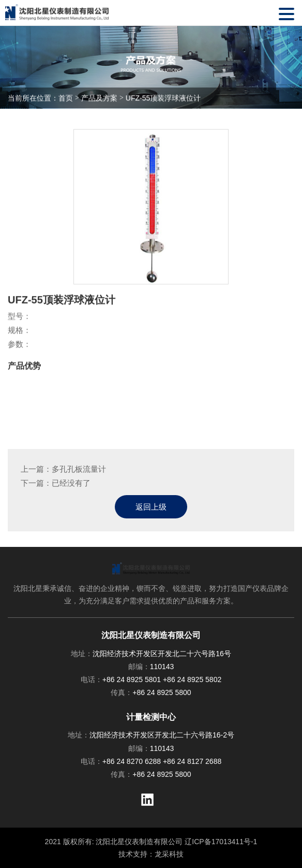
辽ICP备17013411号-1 (221, 842)
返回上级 (151, 507)
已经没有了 (71, 483)
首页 (66, 97)
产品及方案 (99, 97)
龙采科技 (169, 854)
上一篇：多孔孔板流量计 (63, 469)
